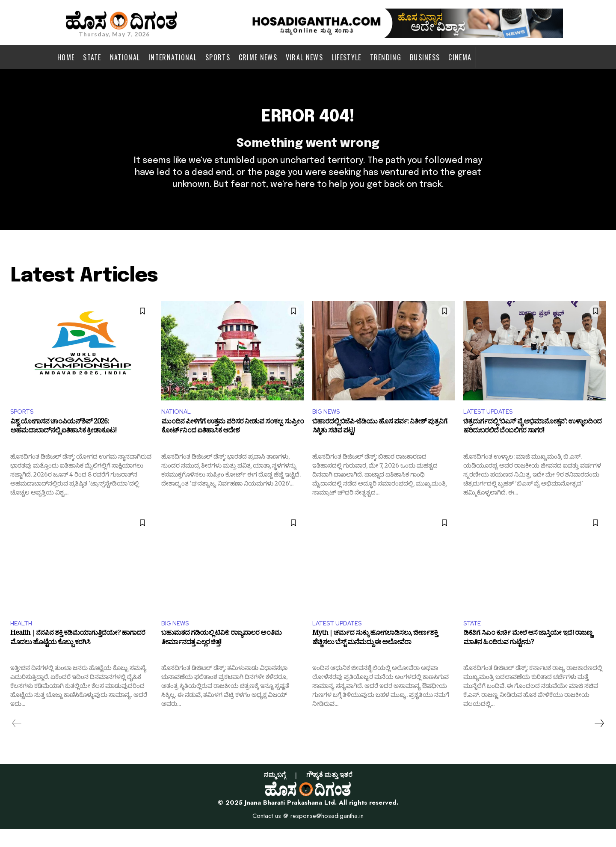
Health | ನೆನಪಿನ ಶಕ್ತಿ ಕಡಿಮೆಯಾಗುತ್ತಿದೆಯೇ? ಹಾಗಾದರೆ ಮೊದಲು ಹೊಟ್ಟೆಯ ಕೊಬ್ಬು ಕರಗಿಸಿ (78, 658)
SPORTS (24, 427)
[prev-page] (17, 741)
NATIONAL (178, 427)
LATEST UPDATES (492, 427)
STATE (474, 640)
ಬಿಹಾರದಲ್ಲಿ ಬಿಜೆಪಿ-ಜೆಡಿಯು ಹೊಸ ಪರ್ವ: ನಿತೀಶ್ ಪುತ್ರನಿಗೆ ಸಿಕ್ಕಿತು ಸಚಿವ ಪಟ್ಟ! (380, 444)
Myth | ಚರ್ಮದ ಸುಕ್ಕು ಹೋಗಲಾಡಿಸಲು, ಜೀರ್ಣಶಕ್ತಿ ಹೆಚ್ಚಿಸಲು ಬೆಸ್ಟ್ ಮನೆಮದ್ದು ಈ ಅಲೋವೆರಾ (375, 658)
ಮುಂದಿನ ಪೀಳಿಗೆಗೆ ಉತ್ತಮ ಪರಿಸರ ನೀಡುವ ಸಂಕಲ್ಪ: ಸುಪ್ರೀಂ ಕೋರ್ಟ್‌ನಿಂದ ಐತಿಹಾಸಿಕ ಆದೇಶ (232, 444)
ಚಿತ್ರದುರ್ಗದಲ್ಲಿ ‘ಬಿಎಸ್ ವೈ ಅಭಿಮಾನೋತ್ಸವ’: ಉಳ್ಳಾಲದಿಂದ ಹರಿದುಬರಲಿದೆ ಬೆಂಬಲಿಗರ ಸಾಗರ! (532, 444)
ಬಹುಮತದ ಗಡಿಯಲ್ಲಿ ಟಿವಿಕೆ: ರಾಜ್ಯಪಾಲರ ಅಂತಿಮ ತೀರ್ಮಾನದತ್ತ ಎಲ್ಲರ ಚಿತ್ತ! (221, 658)
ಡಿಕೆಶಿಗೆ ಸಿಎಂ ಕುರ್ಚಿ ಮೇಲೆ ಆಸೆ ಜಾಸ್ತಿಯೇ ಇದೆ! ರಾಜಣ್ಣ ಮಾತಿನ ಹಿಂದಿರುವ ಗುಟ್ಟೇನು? (528, 658)
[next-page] (599, 741)
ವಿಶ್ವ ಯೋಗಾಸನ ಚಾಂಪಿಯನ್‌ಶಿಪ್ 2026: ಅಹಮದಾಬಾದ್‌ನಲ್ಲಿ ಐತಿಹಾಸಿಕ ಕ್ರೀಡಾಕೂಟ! (63, 444)
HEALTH (23, 640)
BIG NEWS (328, 427)
